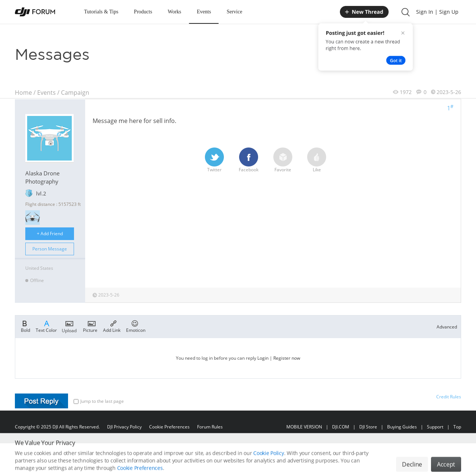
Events (204, 12)
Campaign (75, 93)
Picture (90, 326)
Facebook (249, 160)
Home (23, 93)
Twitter (214, 160)
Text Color (46, 326)
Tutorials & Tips (101, 12)
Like (317, 160)
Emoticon (136, 326)
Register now (287, 358)
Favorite (283, 160)
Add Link (112, 326)
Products (143, 12)
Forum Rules (210, 427)
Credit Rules (449, 397)
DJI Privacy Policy (124, 427)
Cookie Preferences (169, 427)
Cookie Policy (268, 463)
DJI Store (368, 427)
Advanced (447, 327)
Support (435, 427)
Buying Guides (402, 427)
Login (263, 358)
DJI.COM (341, 427)
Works (174, 12)
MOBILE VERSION (304, 427)
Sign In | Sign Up (437, 12)
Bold (25, 326)
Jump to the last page (99, 401)
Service (234, 12)
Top (457, 427)
